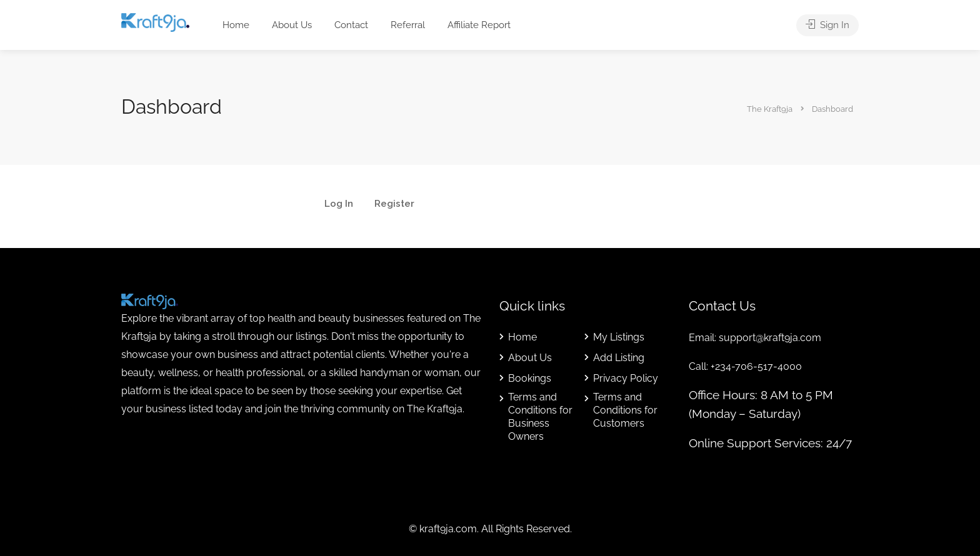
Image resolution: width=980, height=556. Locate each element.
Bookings (530, 378)
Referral (408, 25)
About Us (292, 25)
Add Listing (619, 358)
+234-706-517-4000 (756, 366)
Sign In (827, 25)
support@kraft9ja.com (770, 338)
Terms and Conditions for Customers (625, 410)
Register (394, 204)
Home (236, 25)
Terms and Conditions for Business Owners (540, 417)
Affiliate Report (479, 25)
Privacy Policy (626, 378)
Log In (339, 204)
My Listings (619, 337)
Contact (351, 25)
